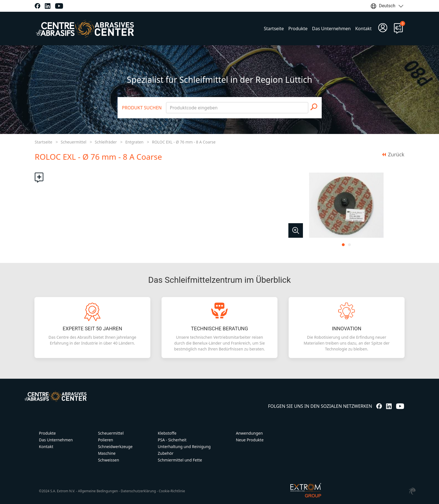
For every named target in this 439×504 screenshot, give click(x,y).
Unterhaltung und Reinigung (184, 447)
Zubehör (166, 453)
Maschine (107, 453)
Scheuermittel (74, 142)
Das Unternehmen (331, 29)
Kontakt (364, 29)
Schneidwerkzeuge (115, 447)
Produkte (298, 29)
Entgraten (134, 142)
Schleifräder (106, 142)
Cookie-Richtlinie (172, 491)
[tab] (343, 245)
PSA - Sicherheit (172, 440)
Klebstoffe (167, 433)
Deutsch (387, 6)
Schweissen (109, 460)
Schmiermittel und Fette (180, 460)
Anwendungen (249, 433)
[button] (296, 230)
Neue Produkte (250, 440)
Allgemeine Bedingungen (98, 491)
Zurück (393, 154)
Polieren (106, 440)
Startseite (274, 29)
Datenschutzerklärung (138, 491)
